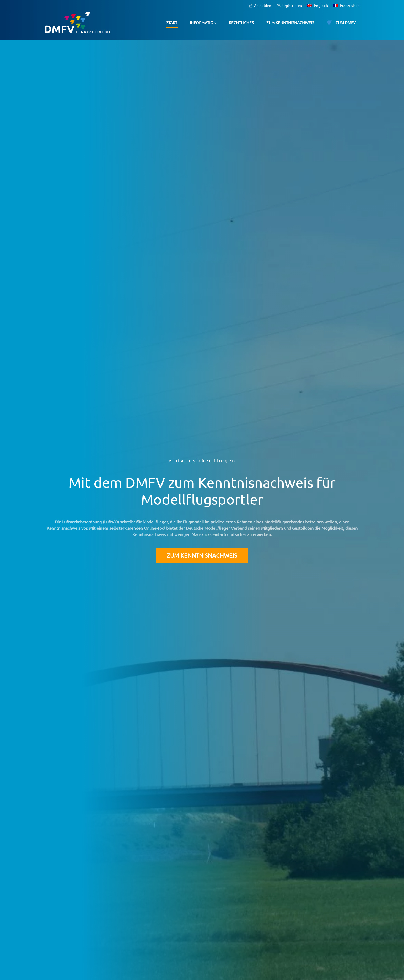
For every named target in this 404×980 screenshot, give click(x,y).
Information (203, 22)
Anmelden (260, 5)
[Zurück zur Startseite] (78, 23)
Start (172, 22)
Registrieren (289, 5)
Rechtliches (241, 22)
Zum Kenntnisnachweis (290, 22)
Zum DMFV (341, 23)
